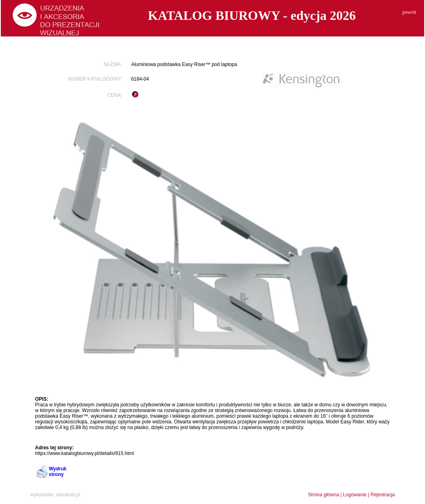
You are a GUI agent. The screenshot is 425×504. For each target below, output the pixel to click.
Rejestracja (382, 495)
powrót (409, 12)
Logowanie (355, 495)
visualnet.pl (68, 495)
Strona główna (324, 495)
